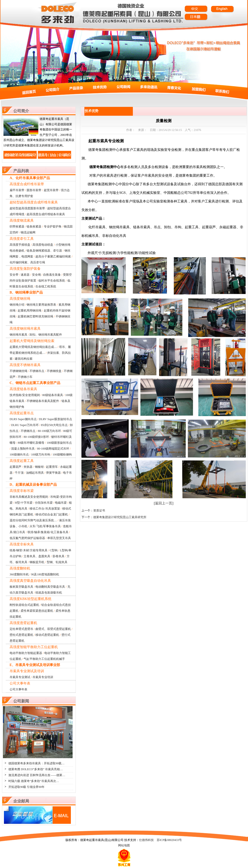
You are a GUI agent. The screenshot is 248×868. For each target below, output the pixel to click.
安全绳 (36, 275)
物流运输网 (28, 232)
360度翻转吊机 (19, 574)
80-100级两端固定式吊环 (53, 449)
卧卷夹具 (59, 556)
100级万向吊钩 (41, 455)
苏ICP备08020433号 (169, 840)
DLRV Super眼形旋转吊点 (55, 419)
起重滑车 (52, 467)
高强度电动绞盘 (43, 245)
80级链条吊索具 (53, 395)
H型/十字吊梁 (24, 503)
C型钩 (54, 550)
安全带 (14, 275)
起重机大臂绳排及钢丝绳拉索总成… (33, 347)
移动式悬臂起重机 (47, 635)
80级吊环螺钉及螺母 (31, 443)
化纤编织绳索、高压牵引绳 (27, 262)
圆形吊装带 (34, 190)
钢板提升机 (37, 562)
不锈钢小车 (25, 377)
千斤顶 (19, 473)
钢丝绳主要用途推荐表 (41, 305)
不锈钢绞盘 (54, 371)
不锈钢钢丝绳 (18, 371)
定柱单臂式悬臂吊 (21, 629)
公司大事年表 (18, 689)
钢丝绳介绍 (17, 305)
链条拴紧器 (34, 227)
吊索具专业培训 (43, 677)
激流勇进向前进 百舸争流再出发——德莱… (37, 775)
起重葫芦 (15, 467)
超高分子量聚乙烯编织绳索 (53, 256)
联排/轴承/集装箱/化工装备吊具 (48, 532)
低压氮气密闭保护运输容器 (27, 538)
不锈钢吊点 (37, 371)
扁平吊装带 (17, 190)
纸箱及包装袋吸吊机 (49, 593)
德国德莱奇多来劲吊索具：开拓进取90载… (36, 763)
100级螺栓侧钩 (62, 455)
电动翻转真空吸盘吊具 (50, 587)
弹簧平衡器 (53, 473)
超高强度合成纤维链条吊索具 (46, 214)
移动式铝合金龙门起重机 (52, 514)
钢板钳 (39, 467)
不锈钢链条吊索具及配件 (43, 401)
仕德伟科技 (146, 840)
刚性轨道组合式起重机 (24, 605)
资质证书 (99, 511)
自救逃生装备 (52, 275)
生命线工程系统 (46, 286)
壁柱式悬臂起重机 (21, 635)
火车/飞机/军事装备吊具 (45, 526)
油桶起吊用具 (35, 473)
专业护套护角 (53, 227)
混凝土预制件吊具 (23, 449)
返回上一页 (164, 503)
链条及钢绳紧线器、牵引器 (44, 251)
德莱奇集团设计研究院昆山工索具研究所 (120, 517)
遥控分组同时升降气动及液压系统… (33, 520)
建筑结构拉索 (24, 359)
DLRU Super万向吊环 (25, 425)
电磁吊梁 (61, 503)
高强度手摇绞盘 (20, 245)
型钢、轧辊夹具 (57, 562)
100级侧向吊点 (19, 455)
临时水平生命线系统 (52, 281)
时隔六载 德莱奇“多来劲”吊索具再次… (34, 781)
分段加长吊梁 (44, 503)
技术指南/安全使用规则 (25, 395)
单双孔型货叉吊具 (59, 538)
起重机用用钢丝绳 (30, 311)
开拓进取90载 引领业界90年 (26, 787)
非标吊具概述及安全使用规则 (29, 497)
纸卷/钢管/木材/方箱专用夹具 (29, 550)
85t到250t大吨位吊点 (54, 425)
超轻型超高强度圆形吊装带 (27, 208)
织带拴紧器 (17, 227)
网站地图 (124, 845)
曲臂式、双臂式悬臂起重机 (53, 629)
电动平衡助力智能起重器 (26, 653)
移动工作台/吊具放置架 (45, 509)
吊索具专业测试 (20, 677)
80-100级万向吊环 (49, 431)
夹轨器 (28, 467)
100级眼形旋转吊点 (59, 443)
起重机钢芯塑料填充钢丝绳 (35, 316)
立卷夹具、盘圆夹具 (37, 556)
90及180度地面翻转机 (45, 574)
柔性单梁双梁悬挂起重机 (37, 611)
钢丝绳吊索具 (18, 335)
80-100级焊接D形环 (36, 437)
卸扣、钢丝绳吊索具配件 (46, 335)
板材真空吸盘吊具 (21, 587)
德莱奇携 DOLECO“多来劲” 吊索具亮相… (36, 769)
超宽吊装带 (51, 190)
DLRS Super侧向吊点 (23, 419)
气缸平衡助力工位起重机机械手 (44, 659)
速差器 (25, 275)
